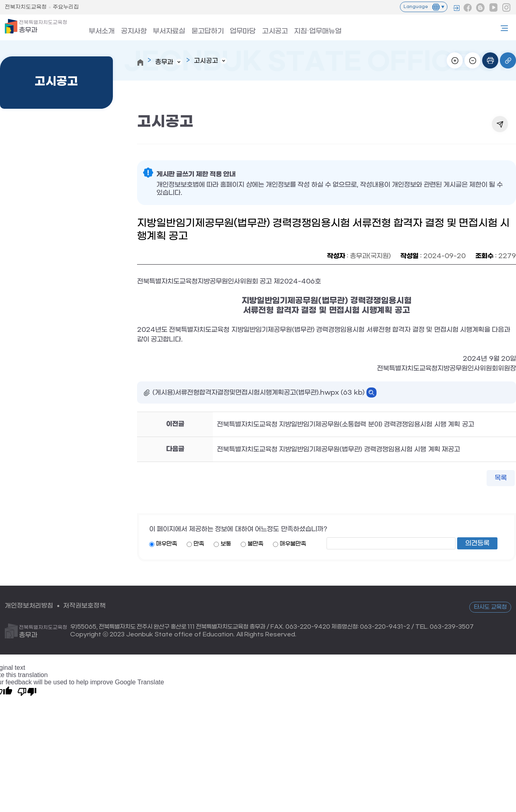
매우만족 (166, 544)
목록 (501, 478)
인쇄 (490, 60)
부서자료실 (162, 30)
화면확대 (455, 60)
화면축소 (472, 60)
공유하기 (500, 124)
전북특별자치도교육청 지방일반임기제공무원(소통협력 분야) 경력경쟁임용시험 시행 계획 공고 (345, 424)
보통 (226, 544)
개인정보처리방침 (29, 606)
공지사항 (129, 30)
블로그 (481, 8)
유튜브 (493, 8)
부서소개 (100, 30)
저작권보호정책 (84, 606)
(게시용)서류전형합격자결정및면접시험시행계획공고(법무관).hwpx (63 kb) (258, 393)
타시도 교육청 (490, 608)
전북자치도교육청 (26, 7)
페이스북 (468, 8)
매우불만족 (293, 544)
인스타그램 (506, 8)
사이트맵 (504, 28)
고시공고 (261, 30)
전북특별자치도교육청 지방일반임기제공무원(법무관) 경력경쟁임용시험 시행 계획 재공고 (338, 449)
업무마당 (231, 30)
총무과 (43, 27)
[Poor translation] (27, 692)
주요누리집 (66, 7)
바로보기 (371, 393)
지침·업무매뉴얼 (301, 30)
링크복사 (508, 60)
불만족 (255, 544)
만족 (199, 544)
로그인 (456, 8)
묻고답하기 (198, 30)
